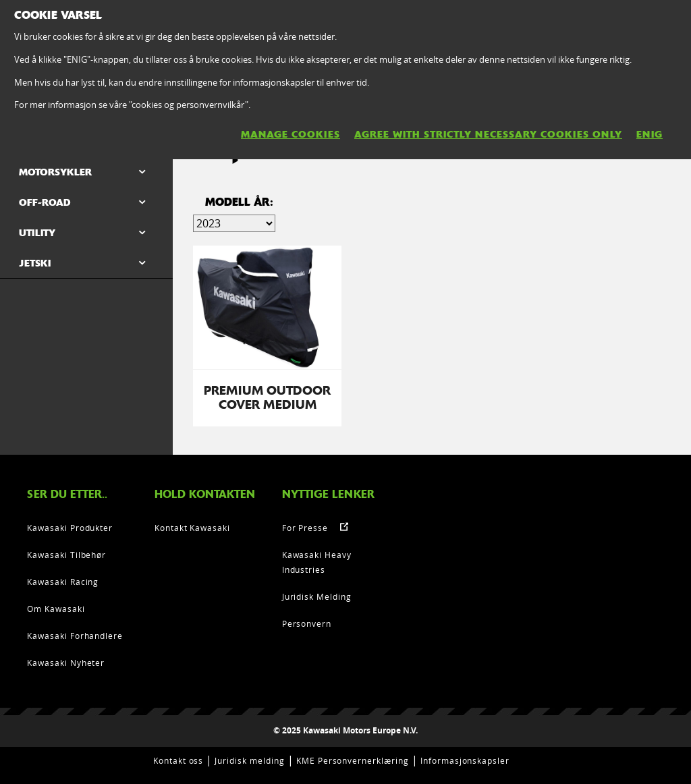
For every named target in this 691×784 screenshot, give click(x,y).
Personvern (307, 623)
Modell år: (239, 202)
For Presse (305, 528)
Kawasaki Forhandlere (75, 636)
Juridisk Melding (317, 596)
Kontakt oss (178, 760)
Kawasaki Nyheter (66, 663)
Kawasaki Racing (63, 582)
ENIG (649, 134)
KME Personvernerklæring (353, 760)
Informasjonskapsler (465, 760)
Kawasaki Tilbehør (66, 555)
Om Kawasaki (56, 609)
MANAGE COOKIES (291, 134)
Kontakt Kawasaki (192, 528)
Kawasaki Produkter (70, 528)
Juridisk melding (249, 760)
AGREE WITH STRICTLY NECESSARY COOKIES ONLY (488, 134)
